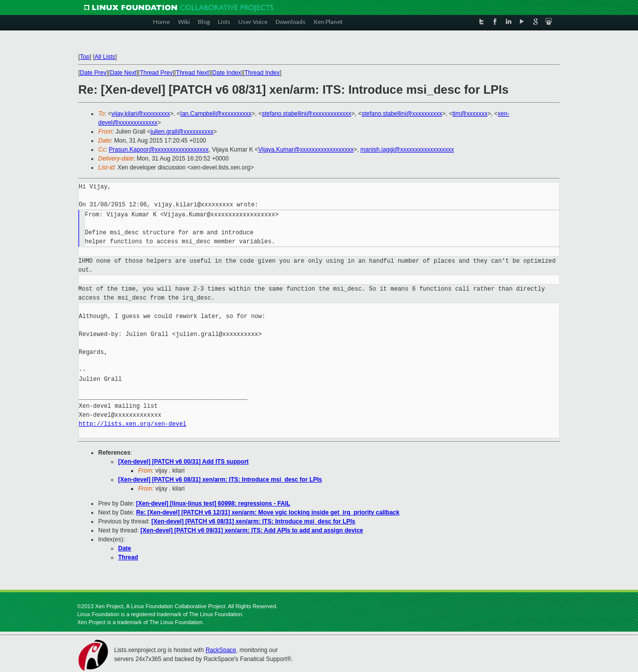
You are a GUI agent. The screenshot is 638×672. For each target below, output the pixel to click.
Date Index (227, 73)
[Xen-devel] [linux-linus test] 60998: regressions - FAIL (213, 504)
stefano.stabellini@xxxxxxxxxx (402, 114)
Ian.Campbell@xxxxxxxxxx (216, 114)
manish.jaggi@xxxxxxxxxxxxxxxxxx (407, 150)
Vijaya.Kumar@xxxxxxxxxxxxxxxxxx (306, 150)
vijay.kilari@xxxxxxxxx (141, 114)
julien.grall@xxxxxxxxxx (182, 132)
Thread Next (192, 73)
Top (84, 57)
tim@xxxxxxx (470, 114)
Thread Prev (156, 73)
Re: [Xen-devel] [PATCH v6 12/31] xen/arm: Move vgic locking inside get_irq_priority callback (268, 512)
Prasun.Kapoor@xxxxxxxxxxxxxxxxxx (159, 150)
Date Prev (93, 73)
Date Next (123, 73)
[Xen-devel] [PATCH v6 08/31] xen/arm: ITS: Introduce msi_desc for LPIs (220, 480)
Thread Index (262, 73)
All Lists (105, 57)
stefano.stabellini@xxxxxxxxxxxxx (307, 114)
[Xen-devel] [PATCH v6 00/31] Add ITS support (183, 462)
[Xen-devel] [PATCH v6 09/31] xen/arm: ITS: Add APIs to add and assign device (252, 530)
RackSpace (221, 650)
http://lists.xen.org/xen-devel (133, 424)
